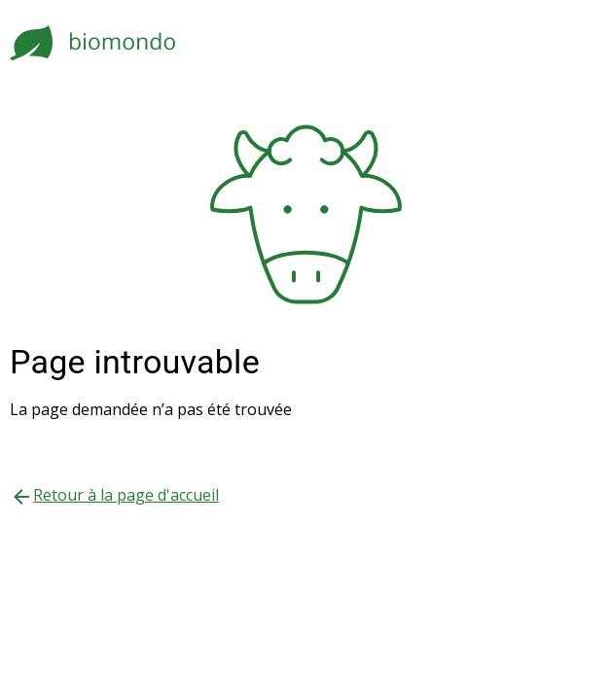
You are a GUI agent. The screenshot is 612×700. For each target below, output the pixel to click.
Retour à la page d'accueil (126, 495)
